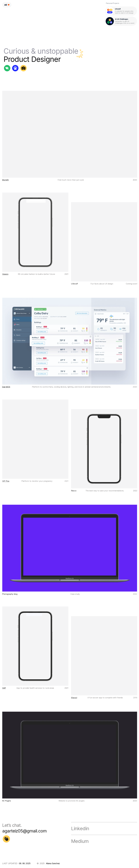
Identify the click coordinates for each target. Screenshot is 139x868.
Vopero (5, 274)
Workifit (5, 180)
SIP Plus (6, 481)
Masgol (74, 698)
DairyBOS (6, 387)
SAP (4, 688)
